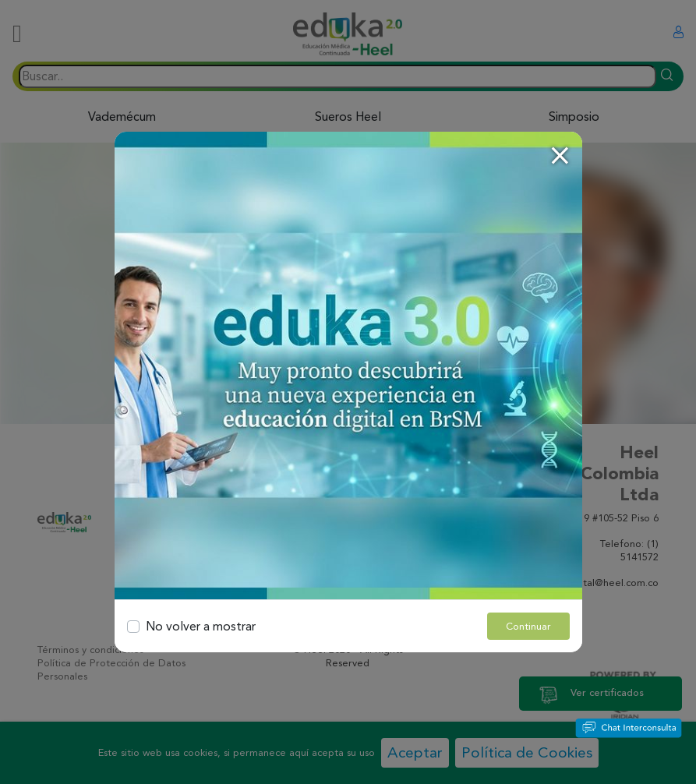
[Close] (560, 155)
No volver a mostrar (201, 626)
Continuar (528, 626)
